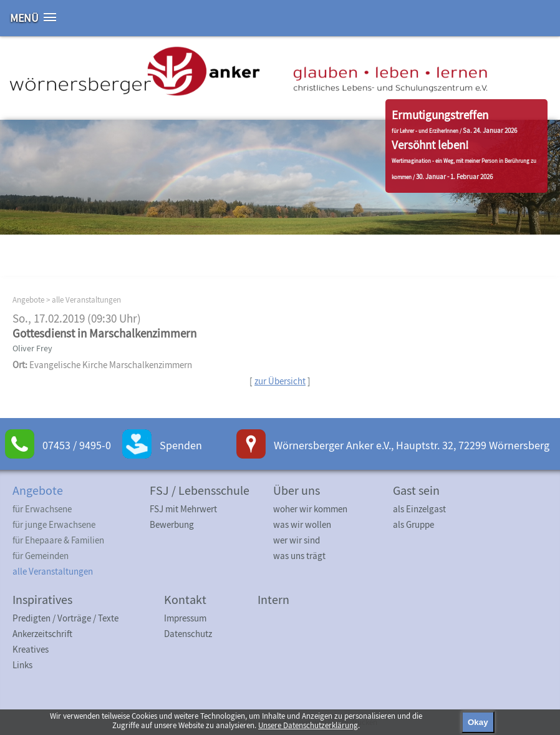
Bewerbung (172, 524)
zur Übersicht (280, 381)
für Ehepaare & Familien (58, 540)
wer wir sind (297, 540)
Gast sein (416, 490)
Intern (273, 599)
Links (22, 665)
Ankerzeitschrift (42, 634)
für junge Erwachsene (54, 524)
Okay (478, 722)
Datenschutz (188, 634)
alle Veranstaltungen (86, 300)
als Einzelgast (419, 509)
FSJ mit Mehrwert (183, 509)
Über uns (297, 490)
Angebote (28, 300)
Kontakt (185, 599)
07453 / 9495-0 (77, 445)
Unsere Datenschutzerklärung (308, 725)
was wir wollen (302, 524)
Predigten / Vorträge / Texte (65, 618)
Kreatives (31, 649)
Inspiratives (42, 599)
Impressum (185, 618)
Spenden (181, 445)
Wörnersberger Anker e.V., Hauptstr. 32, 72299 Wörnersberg (412, 445)
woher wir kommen (310, 509)
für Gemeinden (41, 556)
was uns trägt (299, 556)
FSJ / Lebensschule (200, 490)
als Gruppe (413, 524)
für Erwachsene (42, 509)
